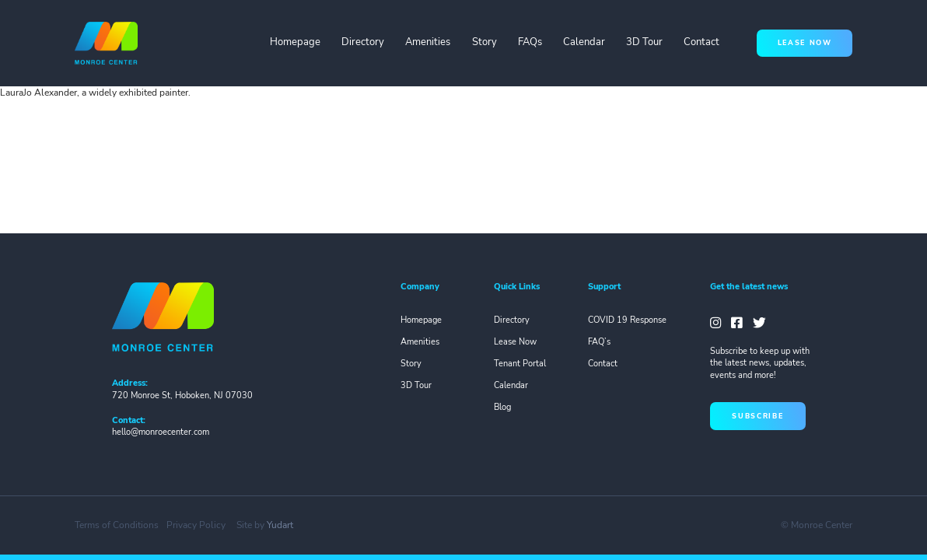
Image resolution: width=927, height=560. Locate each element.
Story (484, 42)
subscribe (757, 416)
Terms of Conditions (117, 525)
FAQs (530, 42)
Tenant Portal (520, 364)
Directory (363, 42)
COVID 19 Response (627, 320)
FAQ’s (599, 342)
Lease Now (515, 342)
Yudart (280, 525)
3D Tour (644, 42)
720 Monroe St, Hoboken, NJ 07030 (182, 395)
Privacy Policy (196, 525)
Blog (502, 407)
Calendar (584, 42)
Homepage (295, 42)
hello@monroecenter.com (161, 432)
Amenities (428, 42)
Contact (701, 42)
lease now (805, 43)
